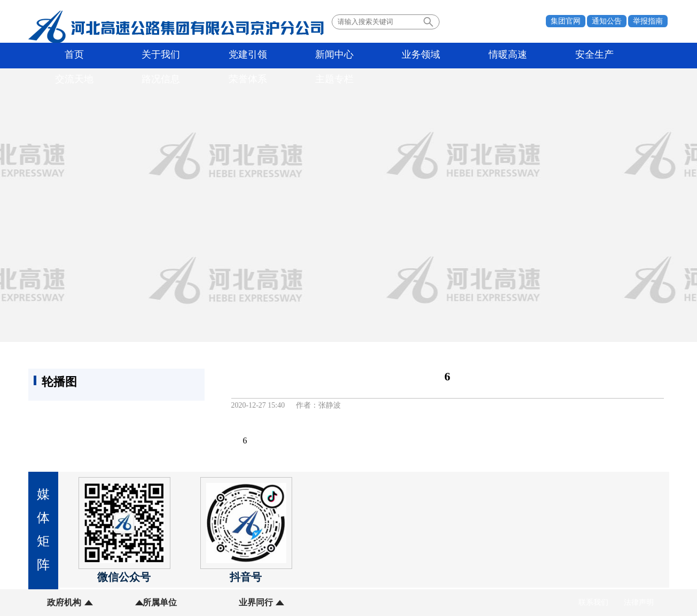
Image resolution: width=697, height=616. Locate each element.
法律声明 (639, 602)
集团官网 (566, 21)
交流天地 (460, 56)
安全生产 (403, 56)
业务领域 (288, 56)
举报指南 (648, 21)
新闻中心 (231, 56)
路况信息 (517, 56)
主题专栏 (631, 56)
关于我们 (116, 56)
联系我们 (593, 602)
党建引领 (174, 56)
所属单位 (131, 602)
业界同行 (198, 602)
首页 (59, 56)
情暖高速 (346, 56)
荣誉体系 (574, 56)
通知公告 (607, 21)
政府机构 (64, 602)
